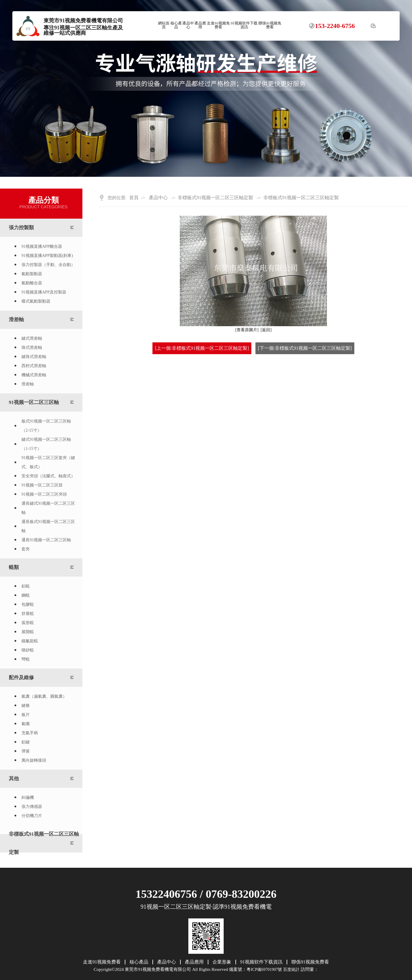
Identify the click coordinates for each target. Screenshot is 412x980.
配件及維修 (21, 678)
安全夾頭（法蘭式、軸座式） (48, 476)
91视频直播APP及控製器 (44, 292)
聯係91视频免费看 (270, 25)
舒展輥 (28, 614)
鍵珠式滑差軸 (34, 357)
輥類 (14, 567)
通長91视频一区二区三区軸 (46, 540)
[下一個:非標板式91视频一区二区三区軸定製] (305, 348)
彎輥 (26, 659)
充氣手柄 (30, 733)
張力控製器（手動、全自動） (48, 265)
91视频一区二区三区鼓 (42, 485)
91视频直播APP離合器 (42, 246)
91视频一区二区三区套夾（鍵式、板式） (48, 462)
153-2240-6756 (335, 26)
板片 (26, 715)
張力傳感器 (32, 807)
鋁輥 (26, 586)
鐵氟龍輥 (30, 641)
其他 (14, 779)
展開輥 (28, 632)
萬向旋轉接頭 (34, 760)
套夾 (26, 549)
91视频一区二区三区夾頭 (44, 494)
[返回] (266, 330)
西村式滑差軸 (34, 366)
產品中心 (188, 25)
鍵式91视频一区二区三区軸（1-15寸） (46, 444)
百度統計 (291, 970)
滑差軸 (16, 320)
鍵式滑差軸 (32, 338)
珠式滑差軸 (32, 348)
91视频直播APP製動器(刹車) (47, 256)
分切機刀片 (32, 816)
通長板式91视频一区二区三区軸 (48, 526)
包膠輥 (28, 604)
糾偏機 (28, 797)
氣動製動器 (32, 274)
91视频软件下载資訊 (244, 25)
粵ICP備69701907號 (264, 970)
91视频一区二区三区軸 (34, 402)
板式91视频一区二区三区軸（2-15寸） (46, 426)
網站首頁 (164, 25)
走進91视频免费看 (218, 25)
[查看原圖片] (247, 330)
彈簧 (26, 751)
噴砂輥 (28, 650)
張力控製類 (21, 228)
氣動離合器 (32, 283)
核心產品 (176, 25)
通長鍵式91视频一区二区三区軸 (48, 508)
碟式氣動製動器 (36, 301)
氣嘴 (26, 724)
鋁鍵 (26, 742)
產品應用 (200, 25)
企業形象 (222, 962)
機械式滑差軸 (34, 375)
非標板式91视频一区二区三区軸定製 (44, 843)
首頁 (134, 198)
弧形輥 (28, 623)
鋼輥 (26, 595)
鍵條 (26, 706)
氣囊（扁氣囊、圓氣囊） (44, 696)
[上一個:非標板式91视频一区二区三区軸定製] (202, 348)
